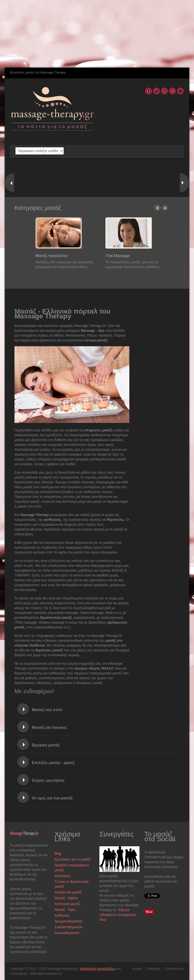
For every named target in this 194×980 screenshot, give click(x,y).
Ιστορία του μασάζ (68, 892)
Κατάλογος (63, 876)
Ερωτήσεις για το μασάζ (72, 859)
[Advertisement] (93, 34)
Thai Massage (118, 256)
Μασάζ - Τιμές (65, 910)
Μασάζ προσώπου (52, 256)
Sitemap (154, 969)
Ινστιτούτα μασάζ (67, 904)
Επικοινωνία (175, 969)
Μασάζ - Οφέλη (66, 898)
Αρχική (137, 969)
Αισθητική (62, 915)
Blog (58, 854)
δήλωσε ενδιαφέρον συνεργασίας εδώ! (118, 915)
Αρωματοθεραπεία (68, 921)
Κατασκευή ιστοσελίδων (98, 969)
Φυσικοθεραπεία (67, 933)
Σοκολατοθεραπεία (69, 927)
